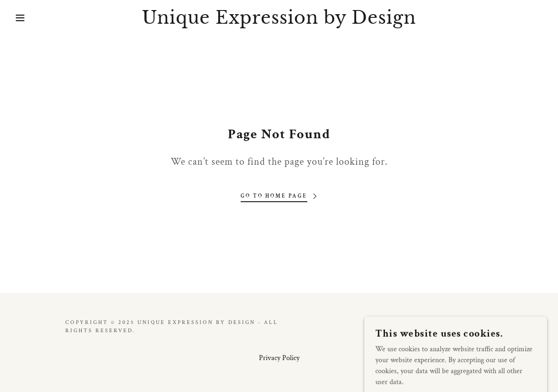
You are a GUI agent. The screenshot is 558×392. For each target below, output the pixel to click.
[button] (28, 18)
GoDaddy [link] (475, 327)
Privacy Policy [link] (279, 358)
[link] (279, 22)
